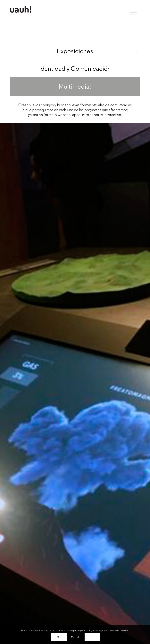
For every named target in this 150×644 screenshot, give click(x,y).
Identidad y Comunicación (75, 69)
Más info (76, 637)
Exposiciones (75, 51)
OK (59, 637)
